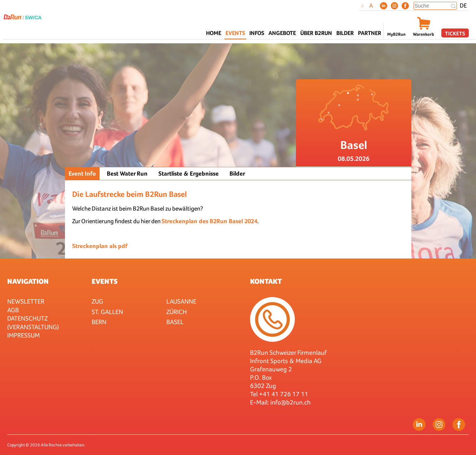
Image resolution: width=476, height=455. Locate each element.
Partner (370, 33)
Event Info (82, 174)
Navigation (28, 281)
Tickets (455, 33)
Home (214, 33)
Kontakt (266, 281)
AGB (13, 310)
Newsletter (26, 301)
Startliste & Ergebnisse (189, 174)
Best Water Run (127, 174)
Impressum (23, 335)
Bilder (345, 33)
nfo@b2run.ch (291, 402)
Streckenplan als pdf (100, 246)
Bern (99, 322)
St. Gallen (107, 312)
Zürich (177, 312)
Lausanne (181, 301)
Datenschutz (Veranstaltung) (33, 322)
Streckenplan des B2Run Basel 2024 (209, 221)
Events (105, 281)
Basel (175, 322)
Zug (97, 301)
